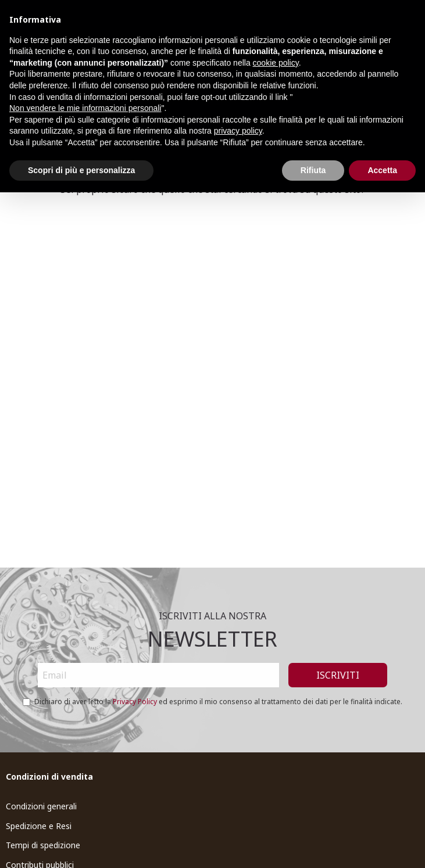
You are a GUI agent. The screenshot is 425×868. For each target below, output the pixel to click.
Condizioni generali (41, 806)
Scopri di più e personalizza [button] (81, 170)
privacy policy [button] (238, 131)
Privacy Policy (135, 702)
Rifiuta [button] (313, 170)
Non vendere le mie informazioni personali (85, 108)
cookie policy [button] (276, 63)
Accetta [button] (382, 170)
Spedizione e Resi (39, 826)
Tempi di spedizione (43, 845)
